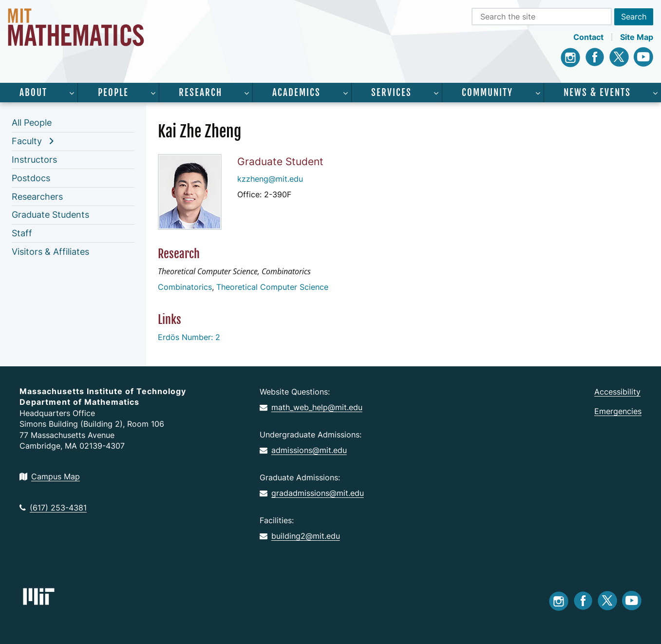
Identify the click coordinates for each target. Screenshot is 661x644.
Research (200, 93)
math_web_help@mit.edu (311, 407)
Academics (296, 93)
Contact (588, 37)
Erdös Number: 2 (189, 337)
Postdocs (31, 178)
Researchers (37, 197)
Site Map (637, 37)
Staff (22, 233)
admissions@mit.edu (303, 450)
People (113, 93)
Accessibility (617, 392)
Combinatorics (185, 287)
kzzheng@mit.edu (270, 179)
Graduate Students (50, 215)
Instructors (34, 160)
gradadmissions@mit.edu (312, 493)
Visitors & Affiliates (50, 252)
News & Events (597, 93)
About (33, 93)
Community (487, 93)
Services (391, 93)
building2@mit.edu (300, 536)
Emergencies (618, 411)
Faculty (27, 141)
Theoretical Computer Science (272, 287)
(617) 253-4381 (53, 508)
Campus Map (50, 476)
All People (32, 123)
